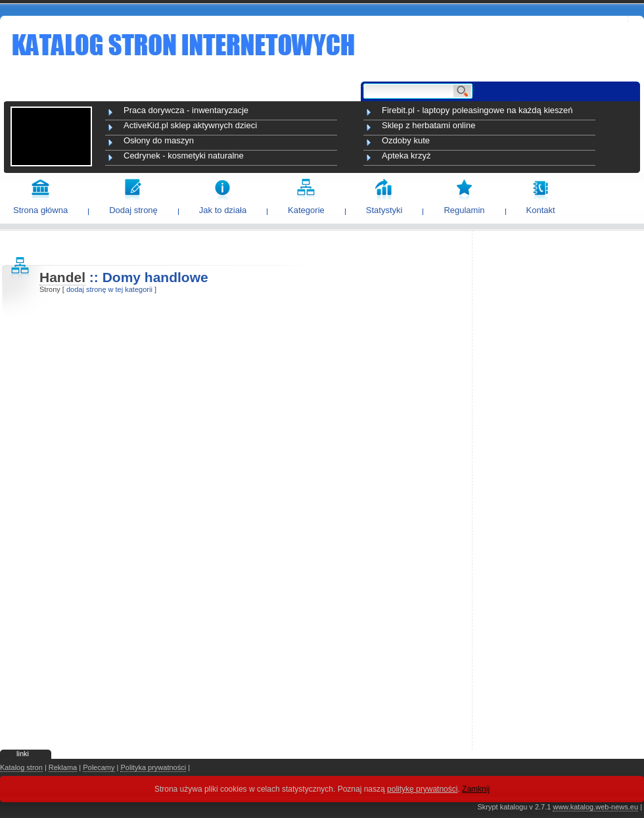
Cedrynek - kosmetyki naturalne (184, 156)
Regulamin (464, 210)
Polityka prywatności (153, 767)
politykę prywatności (422, 789)
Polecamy (99, 767)
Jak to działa (223, 210)
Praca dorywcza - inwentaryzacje (186, 110)
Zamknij (476, 789)
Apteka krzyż (406, 156)
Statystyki (384, 210)
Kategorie (306, 210)
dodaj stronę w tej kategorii (109, 289)
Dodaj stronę (133, 210)
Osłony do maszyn (159, 140)
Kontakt (541, 210)
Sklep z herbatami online (428, 125)
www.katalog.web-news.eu (595, 807)
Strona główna (40, 210)
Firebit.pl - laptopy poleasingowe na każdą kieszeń (477, 110)
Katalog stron (21, 767)
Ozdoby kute (406, 140)
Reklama (63, 767)
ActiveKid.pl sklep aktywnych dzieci (190, 125)
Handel (62, 277)
